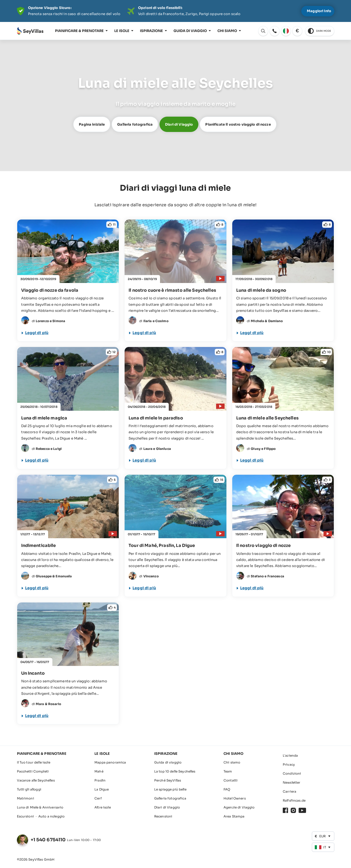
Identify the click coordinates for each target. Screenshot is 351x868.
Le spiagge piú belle (170, 789)
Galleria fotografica (135, 124)
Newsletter (291, 782)
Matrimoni (26, 798)
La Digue (102, 789)
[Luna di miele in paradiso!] (175, 408)
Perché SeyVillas (168, 780)
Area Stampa (234, 816)
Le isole (122, 31)
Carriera (290, 791)
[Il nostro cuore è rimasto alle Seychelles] (175, 280)
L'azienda (290, 755)
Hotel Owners (235, 798)
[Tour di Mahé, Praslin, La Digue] (175, 536)
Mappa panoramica (110, 762)
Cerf (98, 798)
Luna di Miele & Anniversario (40, 807)
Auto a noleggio (51, 816)
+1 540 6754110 (48, 840)
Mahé (99, 771)
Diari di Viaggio (179, 124)
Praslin (100, 780)
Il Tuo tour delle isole (34, 762)
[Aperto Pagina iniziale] (30, 31)
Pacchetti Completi (33, 771)
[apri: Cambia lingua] (263, 31)
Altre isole (103, 807)
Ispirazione (151, 31)
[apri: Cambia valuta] (297, 31)
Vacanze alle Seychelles (36, 780)
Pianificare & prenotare (79, 31)
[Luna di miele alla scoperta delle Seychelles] (283, 408)
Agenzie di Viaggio (239, 807)
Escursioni (25, 816)
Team (228, 771)
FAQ (227, 789)
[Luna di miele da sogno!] (283, 280)
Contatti (231, 780)
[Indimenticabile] (68, 536)
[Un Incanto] (68, 663)
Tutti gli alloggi (29, 789)
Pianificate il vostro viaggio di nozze (238, 124)
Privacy (289, 764)
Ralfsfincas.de (294, 800)
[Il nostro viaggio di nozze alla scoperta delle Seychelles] (283, 536)
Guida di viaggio (190, 31)
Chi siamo (227, 31)
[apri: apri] (275, 31)
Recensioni (163, 816)
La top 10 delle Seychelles (175, 771)
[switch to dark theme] (320, 31)
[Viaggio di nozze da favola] (68, 280)
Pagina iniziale (92, 124)
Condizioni (292, 773)
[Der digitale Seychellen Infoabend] (176, 11)
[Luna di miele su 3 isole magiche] (68, 408)
